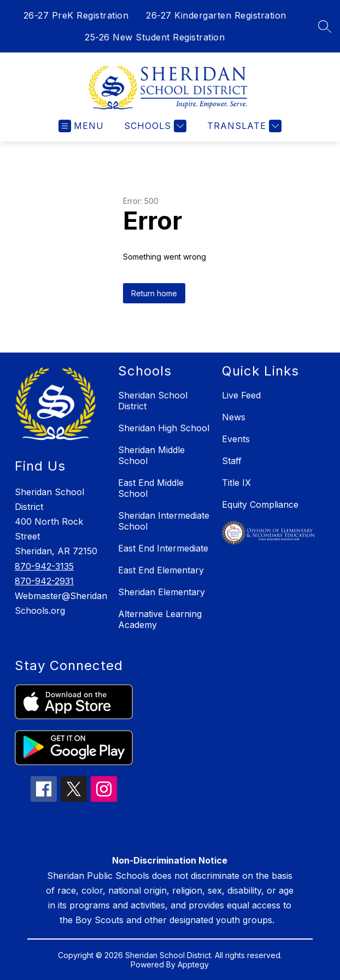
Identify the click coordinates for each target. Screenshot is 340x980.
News (234, 417)
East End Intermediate (163, 548)
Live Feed (241, 395)
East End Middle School (151, 488)
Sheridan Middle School (151, 455)
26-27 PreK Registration (76, 15)
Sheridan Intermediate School (164, 521)
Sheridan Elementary (162, 592)
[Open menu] (81, 126)
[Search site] (325, 26)
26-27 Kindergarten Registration (216, 15)
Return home (154, 293)
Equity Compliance (260, 504)
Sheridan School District (153, 401)
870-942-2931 (44, 581)
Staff (232, 461)
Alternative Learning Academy (160, 619)
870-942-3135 (44, 566)
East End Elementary (161, 570)
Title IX (236, 483)
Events (236, 439)
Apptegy (193, 964)
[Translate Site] (243, 126)
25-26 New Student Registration (155, 37)
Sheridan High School (164, 428)
